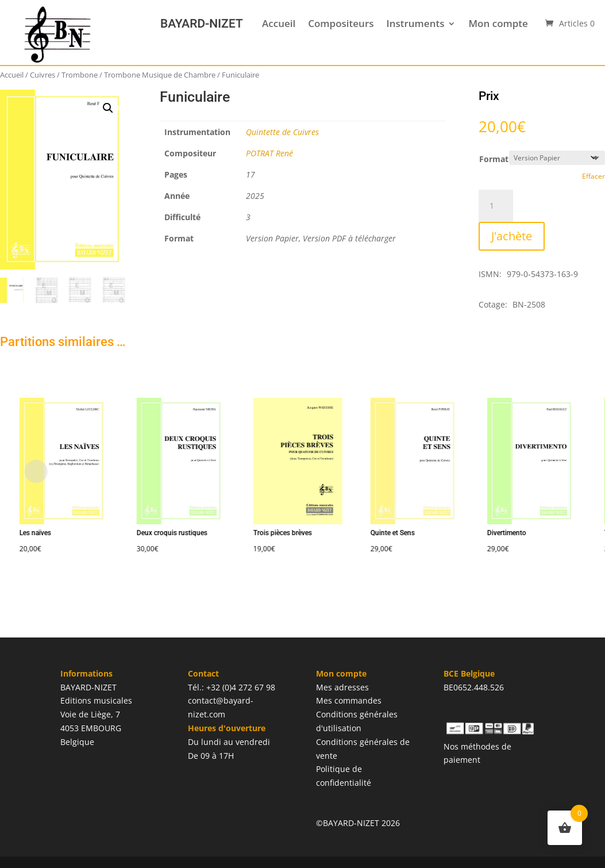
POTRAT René (269, 153)
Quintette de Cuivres (282, 132)
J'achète (512, 236)
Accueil (279, 23)
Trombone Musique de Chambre (160, 75)
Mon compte (498, 23)
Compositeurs (341, 23)
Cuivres (43, 75)
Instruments (416, 23)
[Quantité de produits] (496, 206)
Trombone (80, 75)
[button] (108, 108)
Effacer (594, 176)
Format (494, 159)
